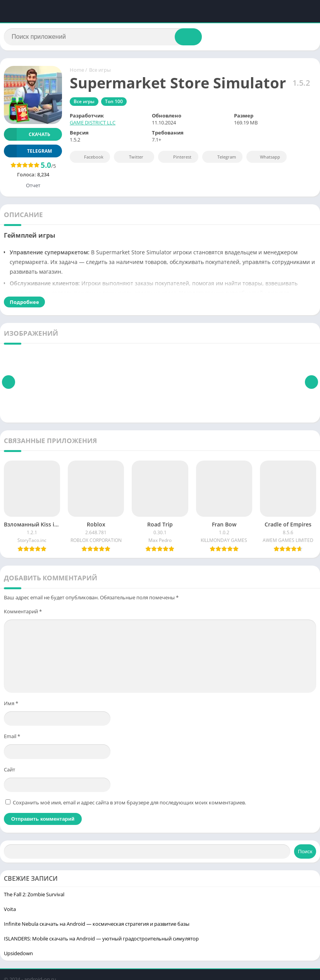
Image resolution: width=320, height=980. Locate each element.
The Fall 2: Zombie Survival (34, 896)
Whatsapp (266, 159)
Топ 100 (114, 103)
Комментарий (23, 613)
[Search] (103, 38)
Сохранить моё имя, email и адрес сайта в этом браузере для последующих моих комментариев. (129, 804)
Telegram (221, 159)
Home (77, 72)
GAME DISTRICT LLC (93, 124)
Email (12, 738)
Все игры (100, 72)
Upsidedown (18, 955)
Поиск (305, 853)
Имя (11, 705)
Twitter (131, 159)
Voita (10, 911)
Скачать (27, 136)
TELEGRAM (28, 153)
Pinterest (177, 159)
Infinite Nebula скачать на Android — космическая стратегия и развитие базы (97, 925)
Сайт (9, 771)
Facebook (89, 159)
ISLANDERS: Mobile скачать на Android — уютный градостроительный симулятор (101, 940)
